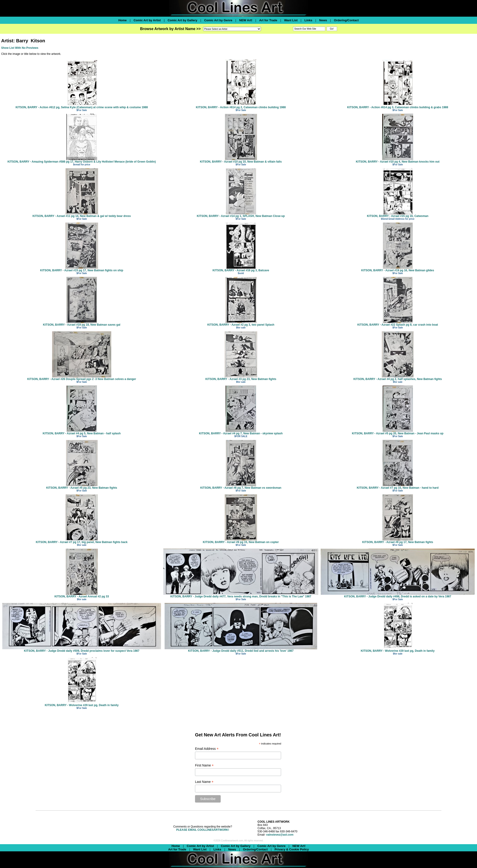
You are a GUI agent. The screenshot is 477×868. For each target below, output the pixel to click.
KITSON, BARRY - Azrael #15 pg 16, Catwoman (398, 216)
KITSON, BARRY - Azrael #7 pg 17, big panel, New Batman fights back (82, 542)
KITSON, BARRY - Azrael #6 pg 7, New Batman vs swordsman (241, 488)
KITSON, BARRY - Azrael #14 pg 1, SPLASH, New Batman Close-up (241, 216)
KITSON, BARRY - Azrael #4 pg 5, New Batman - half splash (82, 433)
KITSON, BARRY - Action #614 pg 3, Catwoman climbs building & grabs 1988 (398, 107)
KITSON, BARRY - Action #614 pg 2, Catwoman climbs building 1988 (241, 107)
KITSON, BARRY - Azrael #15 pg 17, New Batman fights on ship (82, 270)
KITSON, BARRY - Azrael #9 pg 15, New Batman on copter (241, 542)
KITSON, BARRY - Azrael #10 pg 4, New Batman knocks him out (398, 162)
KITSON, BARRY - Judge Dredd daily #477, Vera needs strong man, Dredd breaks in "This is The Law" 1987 (241, 596)
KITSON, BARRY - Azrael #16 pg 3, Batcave (241, 270)
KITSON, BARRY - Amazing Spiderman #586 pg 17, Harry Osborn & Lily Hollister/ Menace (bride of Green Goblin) (82, 162)
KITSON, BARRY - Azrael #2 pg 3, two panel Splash (241, 325)
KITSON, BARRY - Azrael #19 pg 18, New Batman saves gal (82, 325)
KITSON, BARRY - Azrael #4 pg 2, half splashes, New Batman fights (398, 379)
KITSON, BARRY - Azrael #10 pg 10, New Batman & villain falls (241, 162)
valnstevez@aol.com (280, 835)
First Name (204, 765)
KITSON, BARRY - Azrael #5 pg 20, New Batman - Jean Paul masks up (398, 433)
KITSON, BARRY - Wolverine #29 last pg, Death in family (398, 651)
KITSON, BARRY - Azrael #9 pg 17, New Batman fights (398, 542)
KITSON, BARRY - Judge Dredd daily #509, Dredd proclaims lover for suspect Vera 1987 (82, 651)
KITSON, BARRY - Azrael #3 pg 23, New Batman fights (241, 379)
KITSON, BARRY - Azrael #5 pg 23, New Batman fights (82, 488)
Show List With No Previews (20, 48)
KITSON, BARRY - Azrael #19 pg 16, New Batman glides (398, 270)
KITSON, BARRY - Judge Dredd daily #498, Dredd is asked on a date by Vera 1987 (398, 596)
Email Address (207, 749)
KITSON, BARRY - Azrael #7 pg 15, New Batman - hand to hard (398, 488)
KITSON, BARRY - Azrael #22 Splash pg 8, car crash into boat (398, 325)
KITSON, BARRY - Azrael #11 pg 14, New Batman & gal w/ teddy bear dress (82, 216)
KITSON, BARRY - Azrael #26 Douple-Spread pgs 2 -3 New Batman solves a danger (82, 379)
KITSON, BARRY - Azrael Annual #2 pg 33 (82, 596)
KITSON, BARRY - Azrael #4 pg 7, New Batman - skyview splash (241, 433)
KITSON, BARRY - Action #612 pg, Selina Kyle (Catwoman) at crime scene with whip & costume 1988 (82, 107)
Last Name (204, 782)
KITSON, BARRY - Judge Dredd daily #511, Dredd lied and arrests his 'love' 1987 (241, 651)
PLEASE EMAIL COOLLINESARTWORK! (203, 830)
